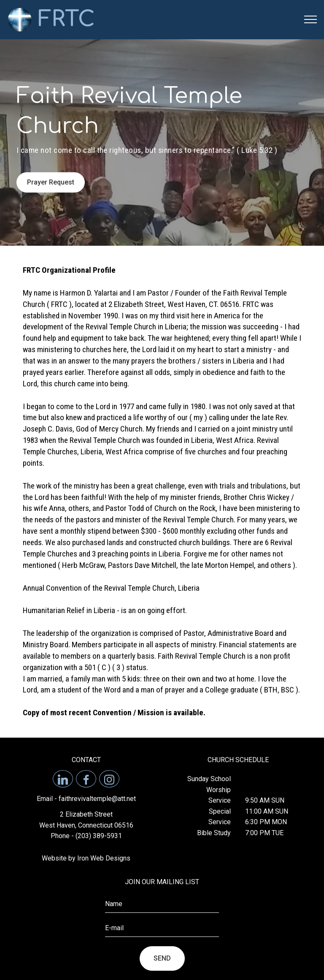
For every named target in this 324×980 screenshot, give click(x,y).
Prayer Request (51, 182)
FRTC (66, 19)
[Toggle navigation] (311, 19)
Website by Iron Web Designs (86, 858)
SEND (162, 958)
